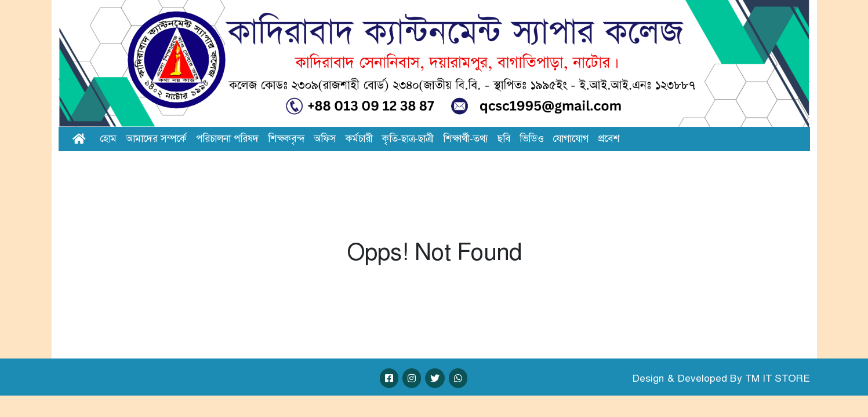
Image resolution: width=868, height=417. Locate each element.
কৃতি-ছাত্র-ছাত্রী (408, 138)
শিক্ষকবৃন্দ (286, 138)
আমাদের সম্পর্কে (156, 138)
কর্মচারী (359, 138)
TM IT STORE (778, 378)
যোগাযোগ (571, 138)
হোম (108, 138)
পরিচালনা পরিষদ (227, 138)
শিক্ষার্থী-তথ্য (466, 138)
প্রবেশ (609, 138)
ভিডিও (531, 138)
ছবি (504, 138)
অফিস (325, 138)
